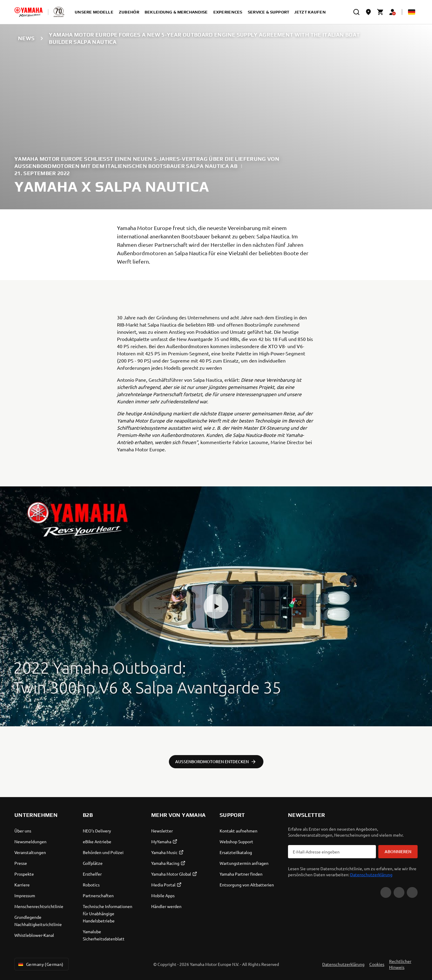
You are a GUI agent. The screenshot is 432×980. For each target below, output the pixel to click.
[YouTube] (386, 892)
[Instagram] (412, 892)
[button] (216, 606)
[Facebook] (399, 892)
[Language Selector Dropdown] (412, 12)
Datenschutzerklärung (371, 874)
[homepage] (28, 12)
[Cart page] (380, 12)
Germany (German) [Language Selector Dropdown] (40, 964)
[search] (356, 12)
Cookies (377, 964)
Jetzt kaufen (310, 12)
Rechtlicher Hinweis (400, 964)
